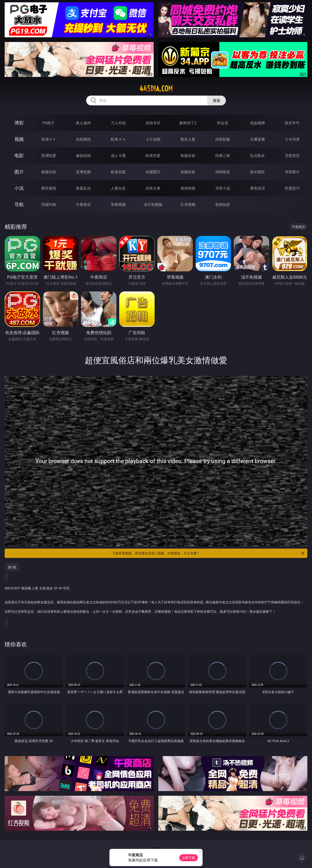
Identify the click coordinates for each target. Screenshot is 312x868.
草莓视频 (118, 204)
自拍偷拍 (83, 139)
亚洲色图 (83, 172)
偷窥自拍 (49, 172)
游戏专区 (153, 123)
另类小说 (223, 188)
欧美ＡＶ (118, 139)
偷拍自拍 (83, 156)
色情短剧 (223, 204)
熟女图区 (258, 172)
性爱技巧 (292, 188)
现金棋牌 (258, 123)
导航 (19, 204)
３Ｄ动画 (153, 139)
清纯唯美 (223, 172)
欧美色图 (118, 172)
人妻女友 (118, 188)
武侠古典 (153, 188)
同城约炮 (49, 204)
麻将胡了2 (188, 123)
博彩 (19, 123)
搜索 (217, 100)
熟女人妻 (188, 139)
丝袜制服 (223, 139)
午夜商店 (83, 204)
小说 (19, 188)
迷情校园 (188, 188)
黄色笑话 (258, 188)
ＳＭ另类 (292, 139)
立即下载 (189, 858)
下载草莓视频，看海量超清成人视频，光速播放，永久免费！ (209, 553)
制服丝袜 (188, 156)
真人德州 (83, 123)
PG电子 (49, 123)
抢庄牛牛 (292, 123)
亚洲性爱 (49, 156)
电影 (19, 155)
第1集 (12, 567)
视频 (19, 139)
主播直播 (258, 139)
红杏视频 (188, 204)
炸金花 (223, 123)
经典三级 (223, 156)
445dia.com (156, 89)
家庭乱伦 (83, 188)
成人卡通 (118, 156)
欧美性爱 (153, 156)
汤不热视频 (153, 204)
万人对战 (118, 123)
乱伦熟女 (258, 156)
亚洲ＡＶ (49, 139)
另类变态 (292, 156)
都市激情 (49, 188)
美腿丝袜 (188, 172)
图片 (19, 172)
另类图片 (292, 172)
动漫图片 (153, 172)
